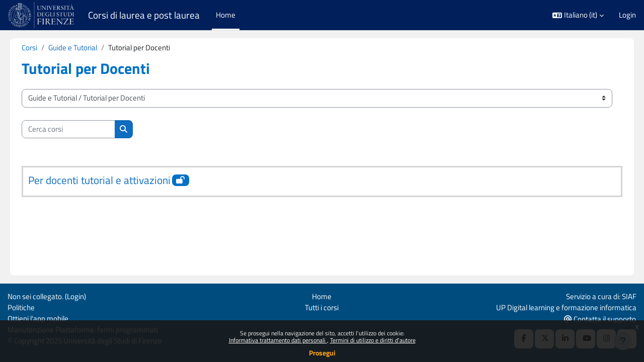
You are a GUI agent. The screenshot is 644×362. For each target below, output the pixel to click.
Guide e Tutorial (87, 48)
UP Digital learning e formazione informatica (566, 306)
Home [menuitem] (226, 15)
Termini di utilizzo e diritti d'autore (373, 340)
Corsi (44, 48)
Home (322, 295)
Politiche (21, 306)
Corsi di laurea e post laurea (144, 15)
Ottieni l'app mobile (38, 318)
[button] (578, 15)
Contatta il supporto (600, 319)
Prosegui (322, 353)
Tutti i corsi (322, 306)
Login (627, 15)
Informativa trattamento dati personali (278, 340)
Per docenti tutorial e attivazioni (113, 180)
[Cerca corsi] (83, 129)
